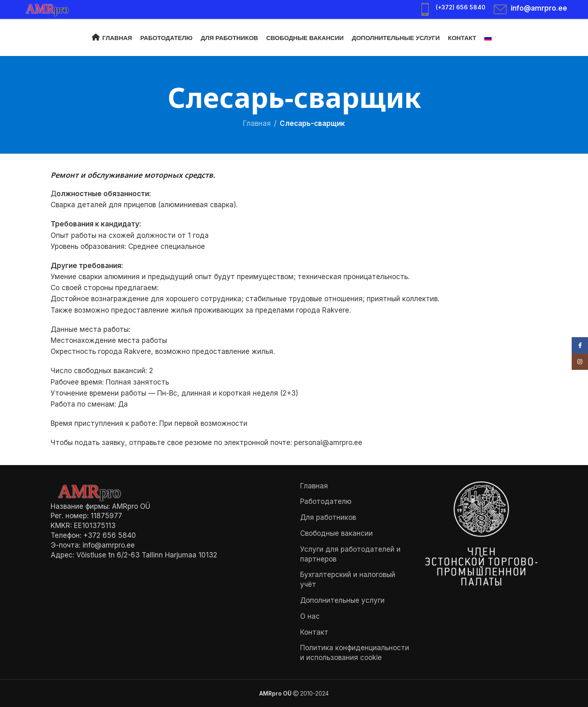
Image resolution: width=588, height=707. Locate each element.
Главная (257, 123)
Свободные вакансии (336, 533)
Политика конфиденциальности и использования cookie (355, 653)
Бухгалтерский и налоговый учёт (348, 579)
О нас (310, 616)
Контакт (314, 632)
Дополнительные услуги (342, 600)
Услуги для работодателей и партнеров (350, 554)
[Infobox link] (452, 9)
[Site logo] (51, 9)
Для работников (328, 517)
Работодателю (326, 501)
